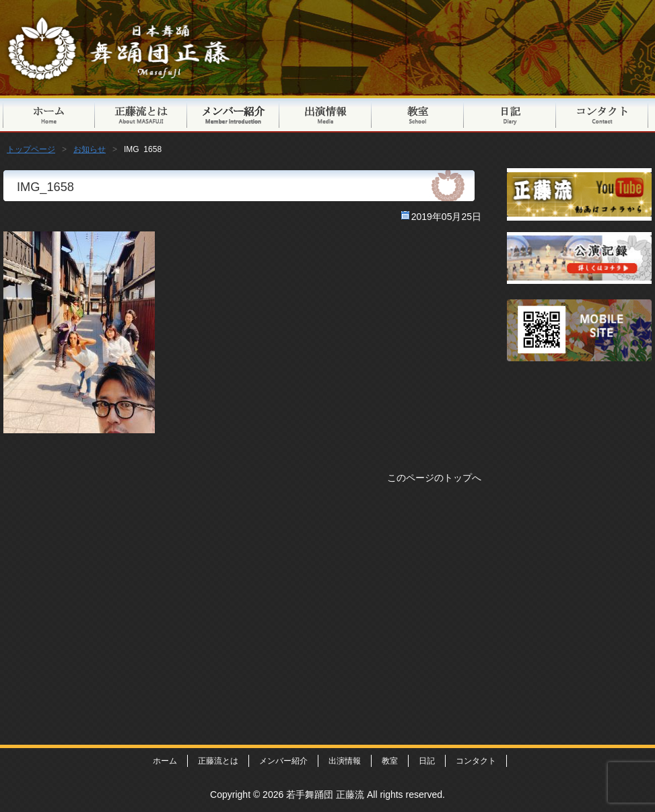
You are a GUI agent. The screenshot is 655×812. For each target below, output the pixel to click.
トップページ (49, 114)
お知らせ (90, 149)
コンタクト (602, 114)
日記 (510, 114)
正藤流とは (141, 114)
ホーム (165, 761)
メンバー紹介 (233, 114)
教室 (418, 114)
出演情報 (325, 114)
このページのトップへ (434, 478)
